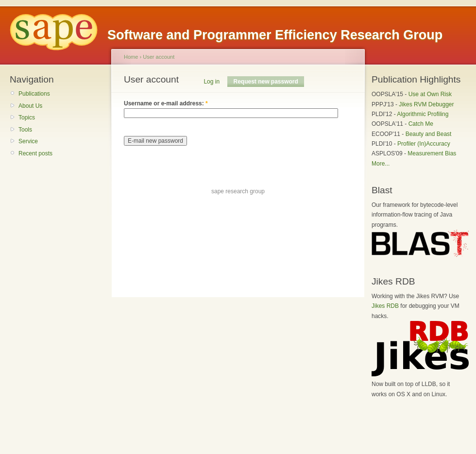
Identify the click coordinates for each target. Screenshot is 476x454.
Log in (212, 82)
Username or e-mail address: (166, 103)
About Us (30, 106)
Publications (34, 94)
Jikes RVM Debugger (426, 104)
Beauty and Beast (429, 134)
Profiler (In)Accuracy (424, 144)
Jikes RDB (385, 306)
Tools (25, 130)
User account (159, 57)
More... (381, 164)
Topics (27, 118)
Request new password (265, 82)
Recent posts (35, 153)
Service (28, 141)
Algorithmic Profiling (423, 114)
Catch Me (421, 124)
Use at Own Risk (430, 94)
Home (131, 57)
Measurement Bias (432, 153)
